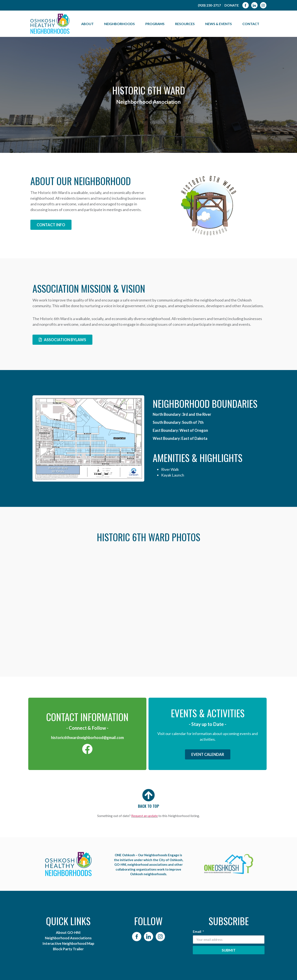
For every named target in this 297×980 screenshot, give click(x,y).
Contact (251, 24)
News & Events (220, 24)
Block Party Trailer (68, 949)
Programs (156, 24)
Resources (186, 24)
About (88, 24)
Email (197, 932)
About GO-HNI (68, 932)
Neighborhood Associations (68, 938)
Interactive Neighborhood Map (68, 943)
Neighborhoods (121, 24)
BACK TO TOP (148, 806)
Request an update (144, 816)
